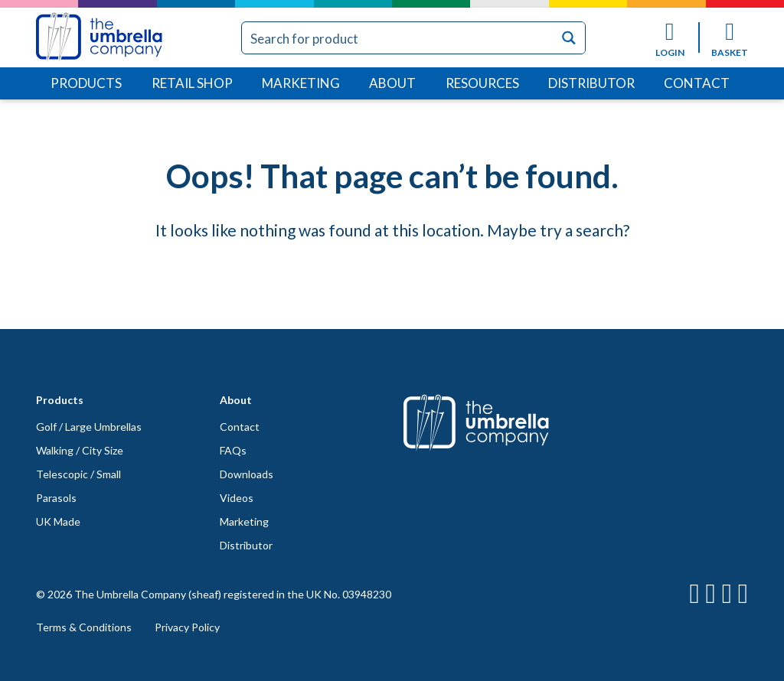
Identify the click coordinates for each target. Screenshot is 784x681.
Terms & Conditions (84, 627)
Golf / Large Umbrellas (89, 427)
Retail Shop (192, 83)
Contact (697, 83)
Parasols (56, 498)
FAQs (233, 450)
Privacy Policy (187, 627)
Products (86, 83)
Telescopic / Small (78, 474)
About (392, 83)
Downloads (247, 474)
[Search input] (399, 38)
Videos (237, 498)
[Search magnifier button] (569, 38)
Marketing (301, 83)
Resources (482, 83)
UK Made (58, 521)
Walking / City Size (80, 450)
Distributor (591, 83)
